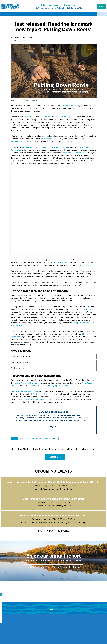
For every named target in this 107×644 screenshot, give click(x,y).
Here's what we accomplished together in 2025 (54, 567)
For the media (17, 368)
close (85, 616)
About (37, 8)
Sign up (54, 426)
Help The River (59, 8)
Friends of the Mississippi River (55, 147)
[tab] (54, 357)
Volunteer (70, 5)
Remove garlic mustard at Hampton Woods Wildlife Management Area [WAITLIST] (54, 482)
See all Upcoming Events (54, 531)
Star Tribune (45, 117)
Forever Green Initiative (74, 153)
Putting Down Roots (70, 106)
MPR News (29, 117)
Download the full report (22, 357)
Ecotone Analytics (31, 147)
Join (43, 5)
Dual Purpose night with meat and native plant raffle (54, 499)
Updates (79, 8)
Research (24, 438)
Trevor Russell (47, 139)
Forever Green (51, 438)
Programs (46, 8)
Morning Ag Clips (64, 117)
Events (70, 8)
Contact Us (54, 610)
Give (101, 6)
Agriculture (37, 438)
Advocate (55, 5)
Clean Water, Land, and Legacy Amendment (50, 386)
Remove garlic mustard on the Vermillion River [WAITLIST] (54, 515)
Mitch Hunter (61, 263)
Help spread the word (21, 362)
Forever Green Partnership (26, 383)
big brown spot (85, 265)
